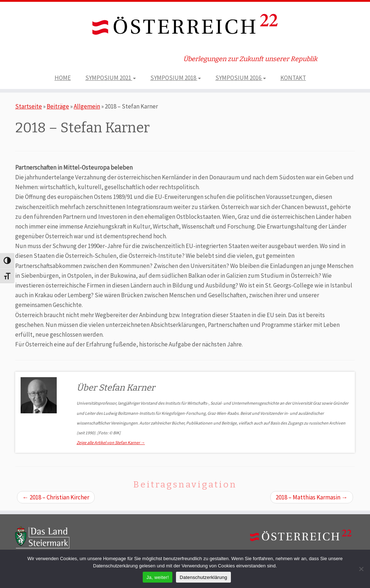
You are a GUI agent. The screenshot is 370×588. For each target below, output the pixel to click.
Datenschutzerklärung (203, 577)
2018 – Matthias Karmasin (312, 497)
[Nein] (361, 569)
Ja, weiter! (158, 577)
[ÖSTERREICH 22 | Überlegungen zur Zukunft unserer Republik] (185, 26)
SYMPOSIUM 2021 (111, 78)
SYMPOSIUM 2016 (241, 78)
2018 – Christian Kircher (56, 497)
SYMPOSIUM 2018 (176, 78)
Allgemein (87, 106)
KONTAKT (293, 78)
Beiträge (58, 106)
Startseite (29, 106)
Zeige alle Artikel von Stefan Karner (111, 442)
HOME (63, 78)
